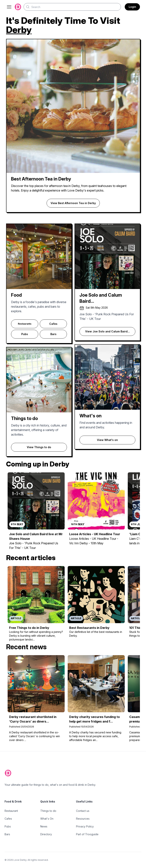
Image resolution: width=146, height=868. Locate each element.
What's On (47, 819)
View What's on (107, 440)
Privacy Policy (85, 826)
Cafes (53, 324)
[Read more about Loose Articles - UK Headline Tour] (96, 513)
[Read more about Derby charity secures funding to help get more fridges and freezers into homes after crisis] (96, 699)
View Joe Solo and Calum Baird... (108, 331)
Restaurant (11, 811)
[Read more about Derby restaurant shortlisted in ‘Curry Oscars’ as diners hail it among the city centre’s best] (36, 699)
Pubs (25, 334)
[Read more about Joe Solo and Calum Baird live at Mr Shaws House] (36, 513)
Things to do (48, 811)
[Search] (72, 7)
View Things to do (39, 447)
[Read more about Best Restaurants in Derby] (96, 604)
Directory (46, 834)
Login (132, 7)
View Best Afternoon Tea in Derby (73, 203)
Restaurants (25, 324)
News (44, 826)
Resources (83, 819)
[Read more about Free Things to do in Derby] (36, 604)
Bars (53, 334)
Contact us (83, 811)
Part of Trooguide (87, 834)
